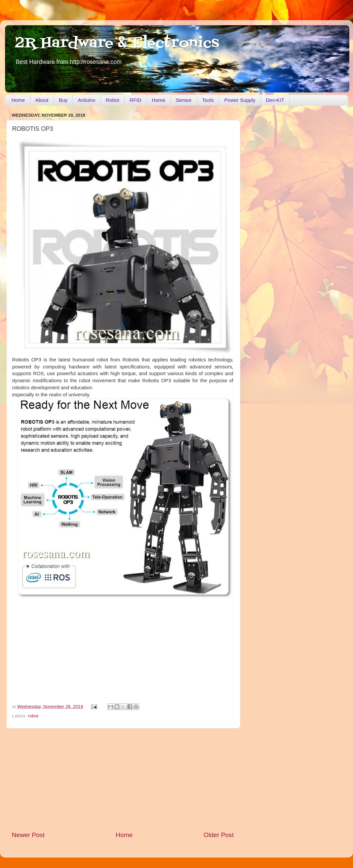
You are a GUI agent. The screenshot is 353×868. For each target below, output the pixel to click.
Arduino (87, 100)
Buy (63, 100)
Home (18, 100)
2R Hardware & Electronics (117, 43)
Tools (208, 100)
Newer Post (28, 835)
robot (33, 716)
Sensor (184, 100)
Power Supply (240, 100)
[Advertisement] (123, 780)
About (42, 100)
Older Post (219, 835)
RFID (136, 100)
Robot (113, 100)
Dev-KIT (275, 100)
